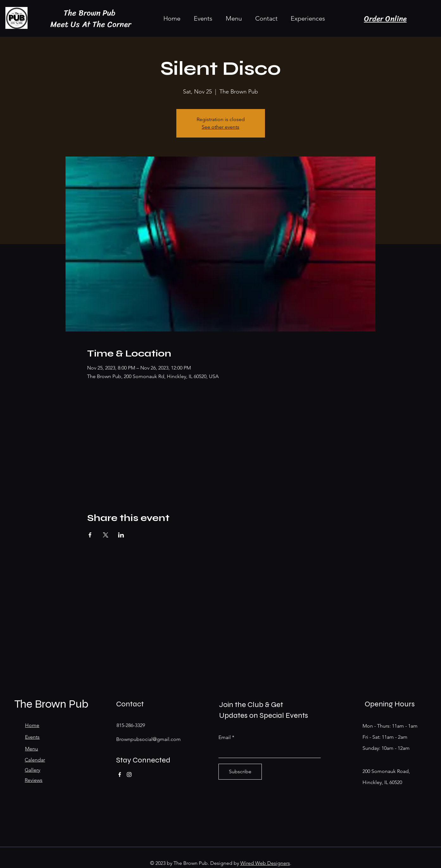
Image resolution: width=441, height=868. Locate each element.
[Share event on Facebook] (90, 535)
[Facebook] (120, 775)
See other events (220, 127)
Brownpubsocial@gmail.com (148, 739)
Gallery (32, 770)
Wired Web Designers (265, 863)
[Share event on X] (106, 535)
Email (225, 737)
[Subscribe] (240, 772)
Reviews (34, 780)
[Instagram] (129, 775)
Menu (31, 749)
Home (32, 725)
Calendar (35, 760)
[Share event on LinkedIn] (121, 535)
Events (32, 737)
